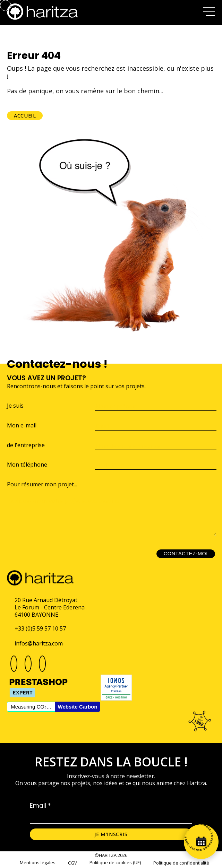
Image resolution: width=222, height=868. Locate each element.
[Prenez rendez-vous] (201, 842)
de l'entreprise (26, 445)
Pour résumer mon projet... (42, 484)
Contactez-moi (186, 554)
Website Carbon (78, 707)
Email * (40, 806)
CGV (72, 863)
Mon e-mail (22, 426)
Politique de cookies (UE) (115, 863)
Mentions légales (38, 863)
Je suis (15, 406)
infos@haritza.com (39, 643)
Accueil (25, 116)
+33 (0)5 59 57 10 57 (40, 628)
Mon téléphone (27, 465)
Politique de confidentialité (181, 863)
